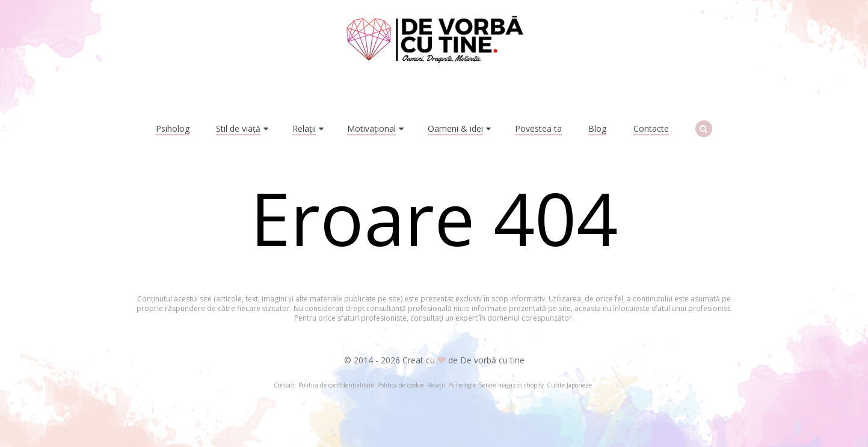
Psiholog (173, 128)
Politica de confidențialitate (336, 385)
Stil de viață (238, 129)
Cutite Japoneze (569, 385)
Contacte (651, 128)
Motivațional (371, 129)
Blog (597, 128)
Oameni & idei (455, 129)
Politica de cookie (401, 385)
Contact (285, 385)
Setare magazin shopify (511, 385)
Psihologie (462, 385)
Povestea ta (538, 128)
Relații (304, 129)
